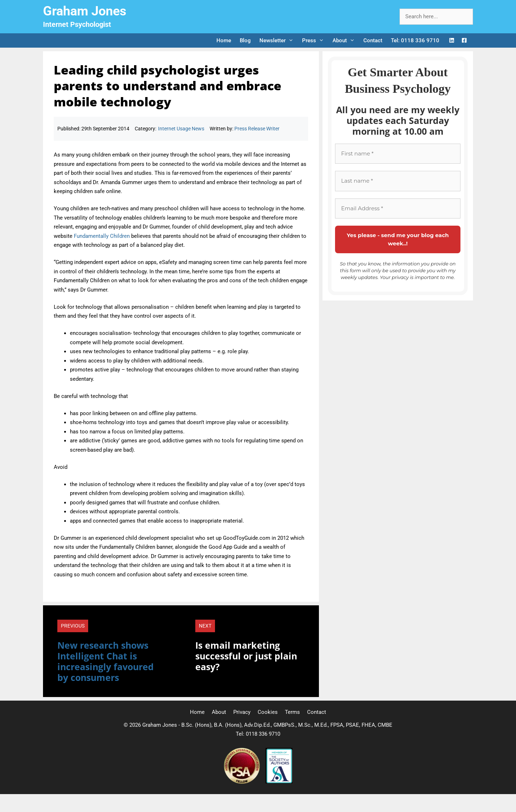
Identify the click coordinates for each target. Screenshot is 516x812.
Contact (373, 40)
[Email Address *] (398, 209)
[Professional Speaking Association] (243, 782)
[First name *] (398, 154)
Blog (245, 40)
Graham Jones (85, 11)
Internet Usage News (181, 129)
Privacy (242, 712)
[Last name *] (398, 181)
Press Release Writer (257, 129)
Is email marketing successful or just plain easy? (246, 656)
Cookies (268, 712)
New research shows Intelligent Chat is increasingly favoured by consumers (106, 661)
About (346, 40)
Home (224, 40)
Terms (292, 712)
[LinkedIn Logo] (452, 41)
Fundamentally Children (102, 236)
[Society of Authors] (279, 782)
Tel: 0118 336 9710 (415, 40)
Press (315, 40)
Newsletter (279, 40)
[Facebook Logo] (464, 41)
